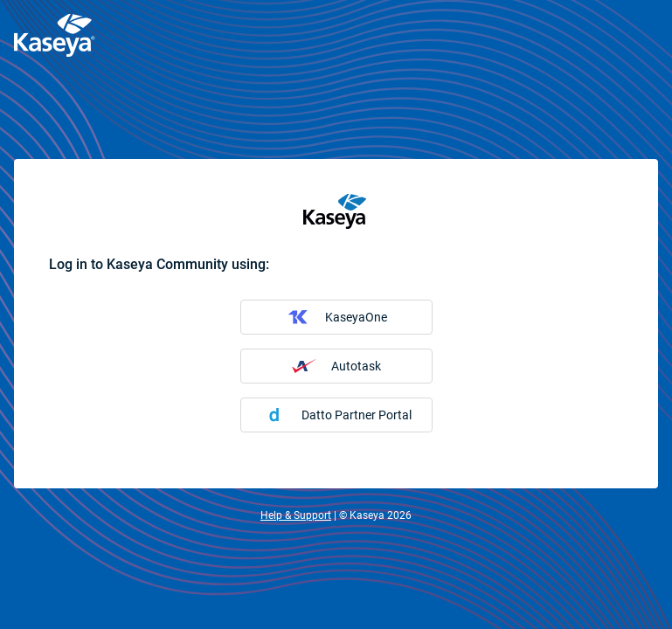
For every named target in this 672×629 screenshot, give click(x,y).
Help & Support (296, 515)
